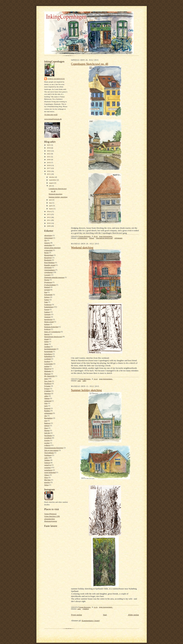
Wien (46, 477)
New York (48, 381)
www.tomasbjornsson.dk (53, 119)
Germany (48, 314)
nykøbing (48, 391)
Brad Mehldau (49, 262)
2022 (49, 154)
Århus (46, 485)
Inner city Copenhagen (52, 332)
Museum (47, 374)
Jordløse (47, 346)
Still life (47, 433)
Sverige (47, 440)
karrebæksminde (50, 349)
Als (46, 240)
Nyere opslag (77, 615)
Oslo (46, 403)
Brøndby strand (50, 265)
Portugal (47, 408)
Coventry (48, 275)
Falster (47, 300)
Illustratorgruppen (51, 521)
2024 (49, 148)
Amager (47, 243)
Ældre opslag (133, 615)
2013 (49, 214)
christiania (48, 267)
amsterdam (48, 245)
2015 (49, 174)
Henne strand (49, 322)
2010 (49, 223)
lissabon (47, 361)
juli (50, 186)
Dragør (47, 280)
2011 (49, 220)
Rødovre (47, 423)
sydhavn (47, 445)
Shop (46, 428)
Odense (47, 398)
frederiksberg (49, 307)
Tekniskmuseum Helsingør (54, 448)
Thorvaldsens (49, 453)
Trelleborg (48, 455)
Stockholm (48, 435)
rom (46, 421)
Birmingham (49, 255)
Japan (46, 344)
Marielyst (48, 369)
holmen (47, 324)
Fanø (46, 302)
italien (46, 341)
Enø (46, 292)
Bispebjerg (48, 258)
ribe (46, 416)
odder (46, 396)
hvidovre (47, 329)
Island (46, 339)
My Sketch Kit (49, 376)
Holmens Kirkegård (51, 327)
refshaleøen (48, 413)
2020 (49, 159)
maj (51, 203)
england (47, 290)
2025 (49, 145)
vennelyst (48, 465)
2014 (49, 211)
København (48, 356)
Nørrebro (48, 393)
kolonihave (48, 354)
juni (51, 200)
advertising (48, 235)
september (53, 180)
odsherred (48, 401)
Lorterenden (49, 364)
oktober (52, 177)
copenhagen (48, 272)
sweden (47, 443)
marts (51, 209)
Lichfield (48, 359)
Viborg (47, 475)
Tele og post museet (51, 450)
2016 (49, 171)
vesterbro (48, 467)
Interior (47, 334)
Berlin (46, 253)
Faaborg (47, 312)
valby (46, 458)
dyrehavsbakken (50, 285)
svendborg (48, 438)
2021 (49, 157)
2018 (49, 165)
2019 (49, 163)
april (51, 206)
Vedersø (47, 463)
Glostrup (47, 317)
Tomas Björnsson (50, 514)
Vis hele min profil (51, 114)
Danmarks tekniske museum (54, 277)
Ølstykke (47, 480)
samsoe (47, 425)
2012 (49, 217)
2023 (49, 151)
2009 (49, 226)
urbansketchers (50, 519)
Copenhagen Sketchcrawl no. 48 (90, 64)
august (52, 183)
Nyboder (47, 386)
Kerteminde (48, 351)
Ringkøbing (48, 418)
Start (105, 615)
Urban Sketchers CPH (52, 516)
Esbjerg (47, 297)
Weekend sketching (55, 194)
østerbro (47, 482)
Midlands (48, 371)
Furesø (47, 309)
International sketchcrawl (53, 337)
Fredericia (48, 304)
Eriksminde (48, 295)
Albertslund (48, 238)
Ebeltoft (47, 287)
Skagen (47, 430)
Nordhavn (48, 383)
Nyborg (47, 388)
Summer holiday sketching (58, 197)
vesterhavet (48, 470)
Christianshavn (50, 270)
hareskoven (48, 319)
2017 (49, 168)
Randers (47, 411)
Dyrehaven (48, 282)
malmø (47, 366)
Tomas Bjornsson (56, 79)
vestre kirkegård (50, 472)
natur (46, 379)
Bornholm (48, 260)
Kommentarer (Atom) (91, 621)
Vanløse (47, 460)
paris (46, 406)
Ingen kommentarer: (106, 236)
